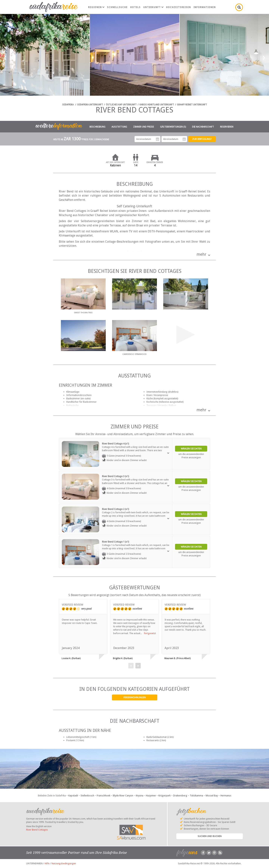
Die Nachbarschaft (203, 127)
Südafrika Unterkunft (90, 105)
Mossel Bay (212, 796)
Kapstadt (73, 796)
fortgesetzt (150, 633)
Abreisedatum (184, 139)
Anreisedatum (157, 139)
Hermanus (226, 796)
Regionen (96, 7)
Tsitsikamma (196, 796)
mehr (201, 254)
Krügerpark (164, 796)
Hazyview (151, 796)
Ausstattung (119, 127)
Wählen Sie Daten (191, 449)
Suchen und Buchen (210, 836)
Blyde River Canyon (123, 796)
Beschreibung (97, 127)
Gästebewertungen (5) (173, 127)
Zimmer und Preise (144, 127)
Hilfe (47, 863)
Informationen (205, 7)
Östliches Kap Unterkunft (121, 105)
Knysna (140, 796)
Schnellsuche (117, 7)
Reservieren (227, 127)
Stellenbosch (87, 796)
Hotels (135, 7)
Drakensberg (180, 796)
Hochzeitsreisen (178, 7)
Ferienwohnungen (135, 697)
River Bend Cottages (37, 830)
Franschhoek (103, 796)
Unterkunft (153, 7)
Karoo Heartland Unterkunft (157, 105)
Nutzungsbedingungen (64, 863)
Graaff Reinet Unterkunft (192, 105)
